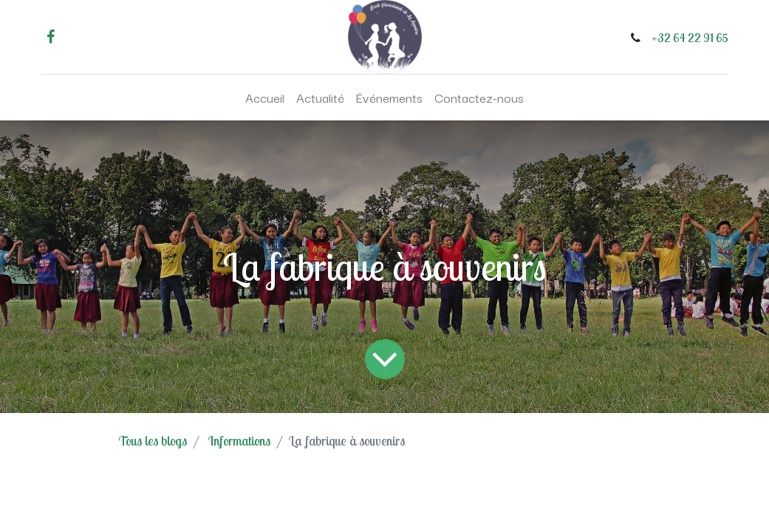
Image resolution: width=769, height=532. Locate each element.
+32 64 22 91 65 (690, 38)
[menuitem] (265, 98)
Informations (239, 441)
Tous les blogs (153, 441)
